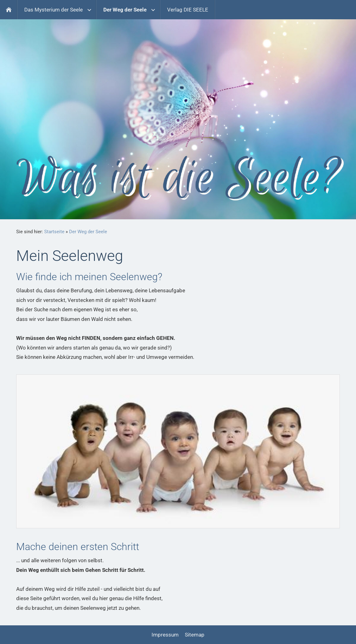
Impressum (165, 635)
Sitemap (195, 635)
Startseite (54, 232)
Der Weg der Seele (88, 232)
